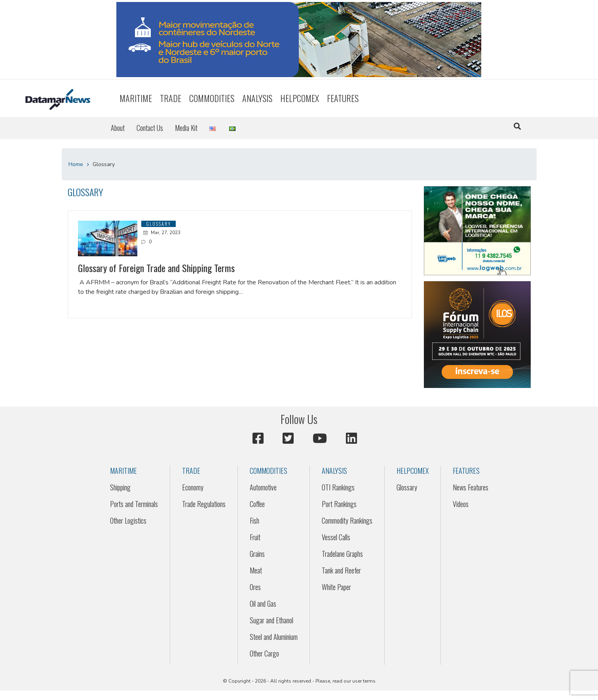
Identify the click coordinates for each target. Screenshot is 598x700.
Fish (254, 520)
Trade (171, 98)
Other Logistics (128, 520)
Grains (257, 554)
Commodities (212, 98)
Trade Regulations (204, 504)
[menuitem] (136, 98)
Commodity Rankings (347, 520)
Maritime (136, 98)
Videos (461, 504)
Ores (255, 587)
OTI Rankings (338, 487)
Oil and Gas (263, 604)
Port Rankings (339, 504)
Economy (193, 487)
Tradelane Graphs (342, 554)
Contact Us (150, 128)
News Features (471, 487)
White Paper (336, 587)
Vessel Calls (336, 537)
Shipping (120, 487)
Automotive (263, 487)
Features (343, 98)
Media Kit (186, 128)
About (118, 128)
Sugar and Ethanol (271, 620)
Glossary (407, 487)
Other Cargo (264, 653)
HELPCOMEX (300, 98)
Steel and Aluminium (274, 637)
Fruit (255, 537)
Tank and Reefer (341, 570)
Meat (256, 570)
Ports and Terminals (134, 504)
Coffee (257, 504)
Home (76, 164)
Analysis (257, 98)
